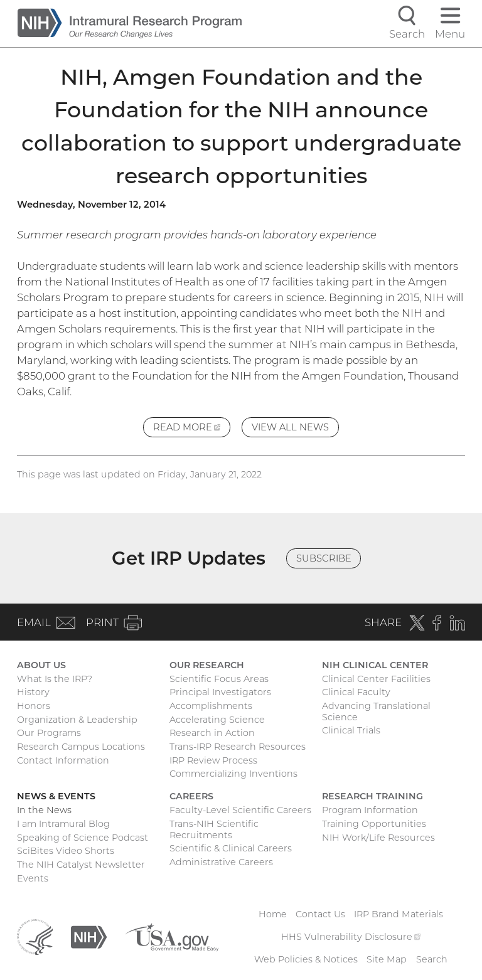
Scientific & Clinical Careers (231, 848)
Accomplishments (211, 706)
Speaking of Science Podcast (83, 838)
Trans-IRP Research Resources (238, 747)
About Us (41, 665)
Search (432, 959)
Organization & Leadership (77, 720)
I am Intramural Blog (63, 824)
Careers (191, 796)
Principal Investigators (220, 692)
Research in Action (212, 733)
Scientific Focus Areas (219, 679)
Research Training (372, 796)
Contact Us (320, 914)
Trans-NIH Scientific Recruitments (214, 829)
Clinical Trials (351, 730)
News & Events (56, 796)
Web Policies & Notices (306, 959)
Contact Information (63, 760)
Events (33, 878)
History (33, 692)
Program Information (370, 810)
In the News (44, 810)
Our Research (207, 665)
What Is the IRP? (55, 679)
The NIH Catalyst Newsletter (81, 865)
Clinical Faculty (356, 692)
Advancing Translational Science (376, 711)
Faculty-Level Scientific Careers (240, 810)
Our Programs (49, 733)
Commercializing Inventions (233, 774)
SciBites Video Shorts (66, 851)
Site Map (387, 959)
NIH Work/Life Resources (378, 838)
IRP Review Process (213, 760)
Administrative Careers (221, 862)
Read (192, 429)
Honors (34, 706)
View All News (290, 427)
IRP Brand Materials (399, 914)
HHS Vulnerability (351, 937)
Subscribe (324, 558)
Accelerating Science (217, 720)
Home (273, 914)
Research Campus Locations (81, 747)
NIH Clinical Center (375, 665)
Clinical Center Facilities (376, 679)
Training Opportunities (374, 824)
